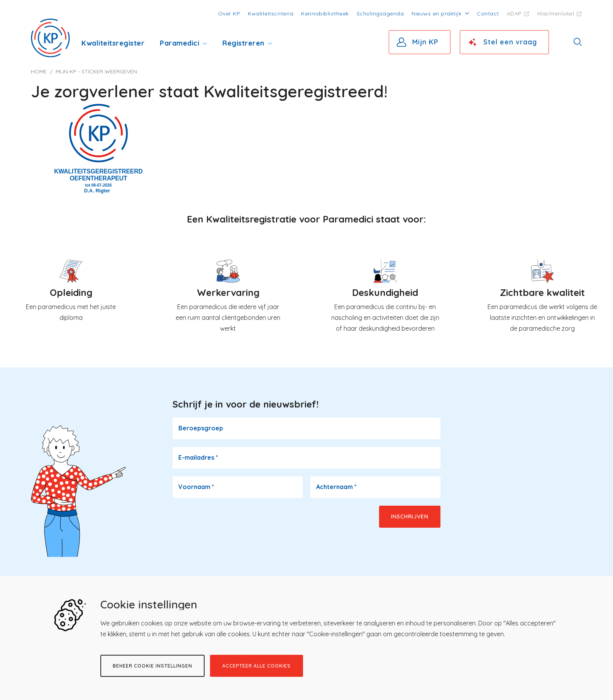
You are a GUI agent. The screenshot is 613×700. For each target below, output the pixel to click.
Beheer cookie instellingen (152, 666)
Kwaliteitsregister (113, 43)
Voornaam (196, 487)
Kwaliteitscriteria (271, 14)
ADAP (514, 14)
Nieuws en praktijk (436, 14)
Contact (488, 14)
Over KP (229, 14)
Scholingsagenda (380, 14)
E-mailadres (198, 457)
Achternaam (336, 487)
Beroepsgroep (201, 428)
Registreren (243, 43)
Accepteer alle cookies (257, 666)
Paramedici (179, 43)
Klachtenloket (556, 14)
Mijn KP (425, 42)
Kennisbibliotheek (325, 14)
